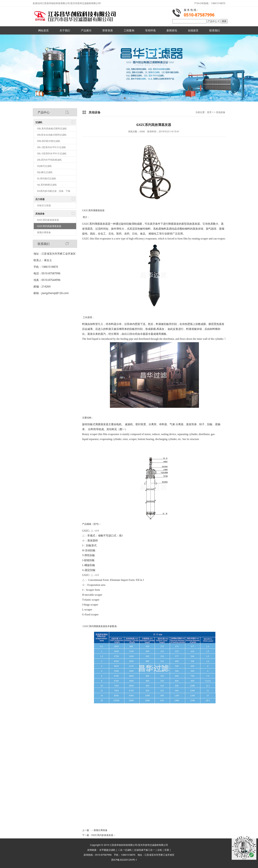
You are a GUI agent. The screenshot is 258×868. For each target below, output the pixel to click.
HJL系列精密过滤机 (47, 185)
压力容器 (40, 199)
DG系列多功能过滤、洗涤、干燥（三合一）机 (54, 192)
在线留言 (193, 30)
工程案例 (129, 30)
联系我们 (215, 30)
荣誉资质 (108, 30)
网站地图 (142, 860)
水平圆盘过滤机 (107, 850)
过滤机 (39, 122)
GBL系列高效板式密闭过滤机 (52, 128)
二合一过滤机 (125, 850)
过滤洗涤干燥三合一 (144, 850)
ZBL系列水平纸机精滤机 (49, 160)
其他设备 (40, 214)
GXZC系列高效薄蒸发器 (49, 226)
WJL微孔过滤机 (45, 172)
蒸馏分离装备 (44, 232)
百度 (167, 850)
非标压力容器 (44, 205)
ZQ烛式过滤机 (44, 166)
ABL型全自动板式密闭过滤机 (52, 135)
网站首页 (43, 30)
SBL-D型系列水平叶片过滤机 (52, 153)
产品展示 (86, 30)
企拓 (160, 850)
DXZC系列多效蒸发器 (48, 220)
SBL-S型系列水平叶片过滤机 (52, 147)
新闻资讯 (172, 30)
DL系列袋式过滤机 (47, 178)
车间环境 (150, 30)
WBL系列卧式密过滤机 (49, 141)
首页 (209, 112)
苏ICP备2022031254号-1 (124, 860)
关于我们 (65, 30)
